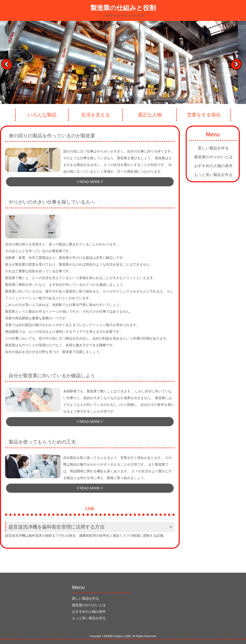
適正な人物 (150, 115)
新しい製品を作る (213, 148)
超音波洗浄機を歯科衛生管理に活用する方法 (56, 527)
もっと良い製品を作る (213, 175)
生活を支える (96, 115)
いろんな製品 (42, 115)
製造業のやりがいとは (213, 157)
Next (238, 66)
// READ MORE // (90, 182)
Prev (8, 66)
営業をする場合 (204, 115)
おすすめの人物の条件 (213, 166)
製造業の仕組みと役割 (123, 8)
